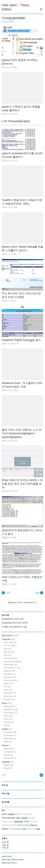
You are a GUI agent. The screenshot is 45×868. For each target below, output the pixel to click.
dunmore (31, 829)
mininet (24, 818)
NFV (18, 818)
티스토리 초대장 (22, 825)
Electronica (10, 713)
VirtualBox (9, 674)
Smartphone (11, 680)
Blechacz (19, 814)
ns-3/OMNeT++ (12, 668)
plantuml (28, 814)
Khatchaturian (8, 825)
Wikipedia (10, 739)
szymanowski (7, 821)
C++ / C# (9, 646)
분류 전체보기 (10, 636)
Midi (7, 725)
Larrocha (34, 821)
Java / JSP (10, 642)
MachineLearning (12, 661)
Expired (8, 755)
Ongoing (9, 749)
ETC (7, 687)
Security (9, 652)
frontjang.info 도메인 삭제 (13, 619)
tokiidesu (20, 602)
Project (6, 745)
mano (24, 829)
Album (8, 716)
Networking (10, 665)
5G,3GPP (9, 699)
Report (8, 765)
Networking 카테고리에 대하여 (15, 623)
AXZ (35, 602)
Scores (9, 722)
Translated (10, 732)
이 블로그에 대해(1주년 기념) (14, 627)
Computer (9, 639)
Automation (10, 696)
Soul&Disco (11, 709)
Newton (5, 829)
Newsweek (10, 735)
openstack (19, 821)
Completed (10, 752)
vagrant (11, 814)
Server (8, 684)
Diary (8, 768)
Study (7, 742)
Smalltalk (8, 762)
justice (4, 814)
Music (7, 703)
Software (9, 671)
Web (8, 649)
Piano (8, 719)
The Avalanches (9, 818)
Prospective (10, 758)
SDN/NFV (10, 693)
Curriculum (10, 658)
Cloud (8, 690)
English (7, 729)
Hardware (10, 677)
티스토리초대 (15, 829)
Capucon (33, 825)
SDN (38, 829)
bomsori (32, 818)
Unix (7, 655)
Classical (9, 706)
